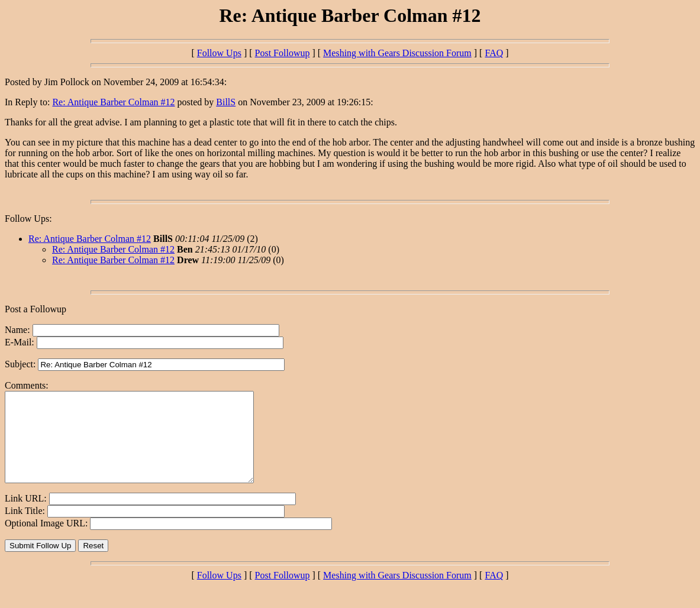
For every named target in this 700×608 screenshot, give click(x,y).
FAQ (494, 53)
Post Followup (283, 53)
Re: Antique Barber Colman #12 (113, 102)
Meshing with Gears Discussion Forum (397, 53)
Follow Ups (219, 53)
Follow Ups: (28, 219)
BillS (226, 102)
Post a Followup (36, 309)
